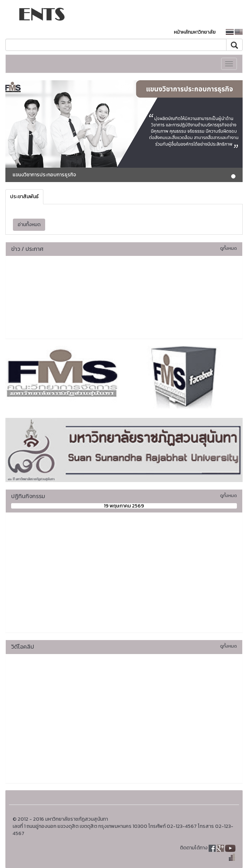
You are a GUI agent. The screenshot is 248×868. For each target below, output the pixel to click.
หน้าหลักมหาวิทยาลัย (195, 32)
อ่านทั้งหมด (29, 225)
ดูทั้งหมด (228, 248)
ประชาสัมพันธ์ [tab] (24, 197)
